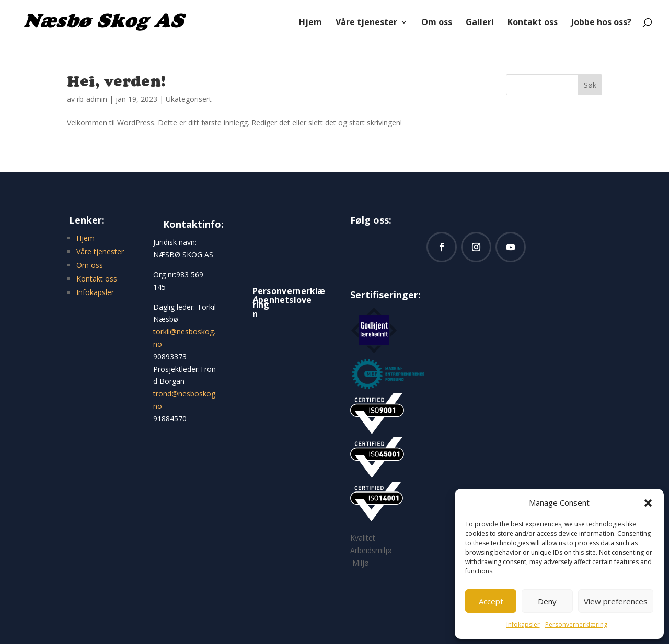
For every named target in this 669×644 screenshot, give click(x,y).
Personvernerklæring (576, 624)
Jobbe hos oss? (601, 23)
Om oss (437, 23)
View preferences (616, 601)
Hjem (310, 23)
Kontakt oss (533, 23)
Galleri (480, 23)
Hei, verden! (116, 81)
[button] (648, 503)
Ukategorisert (189, 99)
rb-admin (92, 99)
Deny (547, 601)
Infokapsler (523, 624)
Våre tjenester (366, 23)
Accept (491, 601)
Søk (590, 85)
